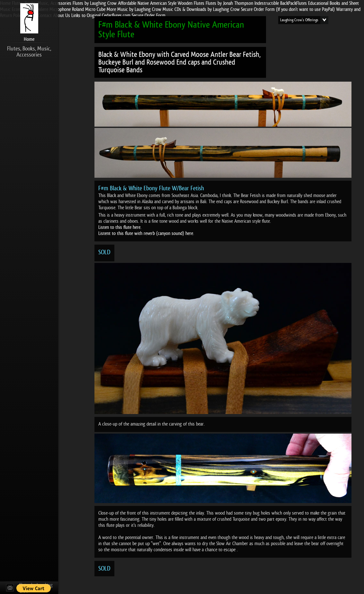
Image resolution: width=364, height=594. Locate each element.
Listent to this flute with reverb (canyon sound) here (146, 233)
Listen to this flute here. (120, 227)
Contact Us (10, 588)
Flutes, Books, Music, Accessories (29, 52)
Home (29, 39)
